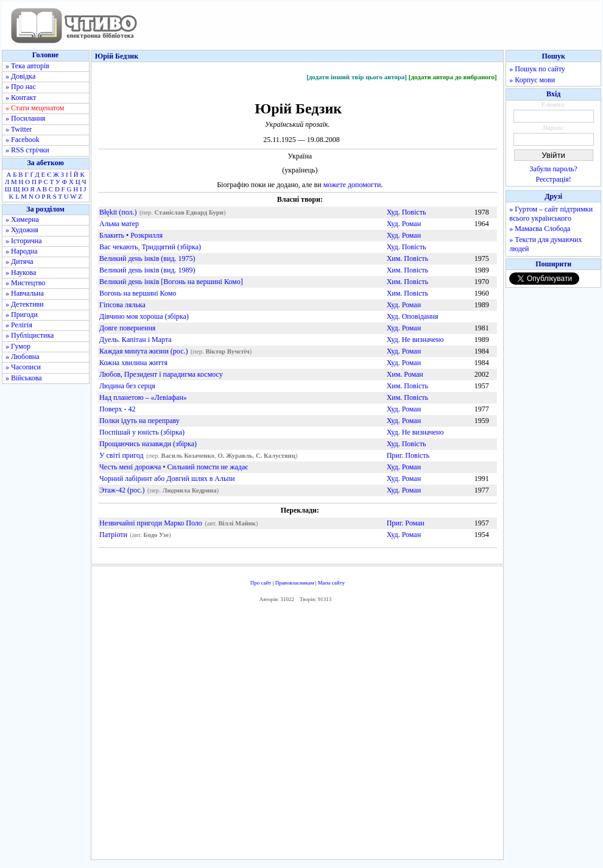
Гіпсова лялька (122, 305)
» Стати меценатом (35, 108)
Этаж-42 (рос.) (122, 490)
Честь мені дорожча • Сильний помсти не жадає (174, 467)
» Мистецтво (25, 283)
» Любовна (23, 357)
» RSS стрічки (27, 150)
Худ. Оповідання (413, 316)
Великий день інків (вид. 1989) (147, 270)
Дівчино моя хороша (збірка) (144, 316)
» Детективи (25, 304)
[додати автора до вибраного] (453, 77)
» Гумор (18, 346)
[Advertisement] (297, 735)
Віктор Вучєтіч (227, 351)
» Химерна (22, 219)
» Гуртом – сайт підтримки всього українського (551, 214)
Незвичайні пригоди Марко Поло (151, 523)
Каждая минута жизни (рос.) (143, 351)
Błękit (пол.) (118, 212)
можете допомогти (352, 185)
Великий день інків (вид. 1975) (147, 258)
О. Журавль (235, 456)
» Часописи (23, 367)
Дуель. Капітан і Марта (136, 340)
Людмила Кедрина (190, 490)
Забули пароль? (554, 169)
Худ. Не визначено (415, 340)
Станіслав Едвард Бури (189, 212)
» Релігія (19, 325)
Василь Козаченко (188, 456)
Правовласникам (295, 583)
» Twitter (19, 129)
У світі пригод (122, 455)
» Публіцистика (30, 335)
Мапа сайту (331, 583)
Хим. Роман (405, 374)
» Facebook (23, 140)
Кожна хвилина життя (133, 363)
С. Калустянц (276, 456)
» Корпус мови (532, 80)
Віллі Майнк (237, 523)
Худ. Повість (407, 212)
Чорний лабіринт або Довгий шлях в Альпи (167, 478)
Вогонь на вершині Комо (138, 293)
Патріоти (113, 535)
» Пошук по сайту (537, 69)
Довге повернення (127, 328)
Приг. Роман (406, 523)
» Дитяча (19, 261)
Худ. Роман (404, 224)
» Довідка (20, 76)
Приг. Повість (408, 455)
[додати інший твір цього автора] (357, 77)
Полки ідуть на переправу (139, 421)
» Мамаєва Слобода (540, 229)
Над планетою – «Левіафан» (143, 397)
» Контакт (21, 98)
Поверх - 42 (118, 409)
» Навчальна (25, 293)
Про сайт (261, 583)
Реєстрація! (554, 179)
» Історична (24, 241)
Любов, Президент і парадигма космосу (161, 374)
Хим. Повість (407, 258)
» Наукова (21, 272)
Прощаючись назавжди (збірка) (148, 444)
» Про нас (21, 87)
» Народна (22, 251)
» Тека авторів (27, 66)
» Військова (24, 378)
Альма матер (119, 224)
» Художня (22, 230)
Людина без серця (127, 386)
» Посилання (25, 118)
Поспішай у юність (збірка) (142, 432)
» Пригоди (22, 315)
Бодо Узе (156, 535)
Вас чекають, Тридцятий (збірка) (150, 247)
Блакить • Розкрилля (131, 235)
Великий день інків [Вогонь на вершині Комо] (171, 282)
